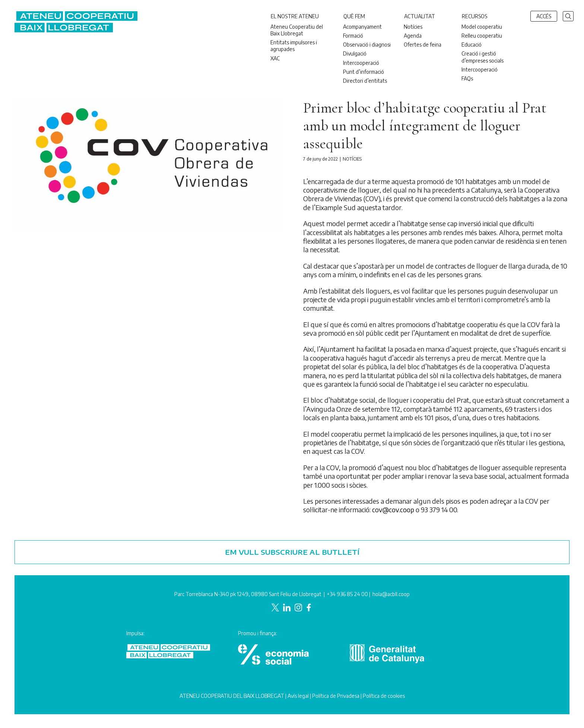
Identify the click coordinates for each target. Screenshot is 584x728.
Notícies (352, 159)
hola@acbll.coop (391, 594)
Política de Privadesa (336, 696)
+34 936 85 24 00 (347, 594)
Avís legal (298, 696)
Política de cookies (384, 696)
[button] (568, 15)
